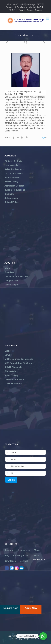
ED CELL (13, 10)
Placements (24, 550)
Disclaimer (10, 194)
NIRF (22, 4)
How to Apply (11, 165)
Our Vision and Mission (16, 276)
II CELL (40, 7)
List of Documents (14, 173)
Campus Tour (11, 281)
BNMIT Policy (11, 182)
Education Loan (12, 178)
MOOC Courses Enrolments (19, 359)
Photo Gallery (11, 371)
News (7, 355)
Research (9, 550)
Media (32, 7)
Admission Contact (14, 186)
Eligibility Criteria (13, 161)
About (8, 268)
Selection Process (14, 169)
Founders (9, 272)
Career (30, 10)
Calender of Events (14, 380)
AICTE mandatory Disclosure (19, 363)
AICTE (40, 4)
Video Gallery (11, 375)
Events (8, 351)
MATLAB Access (13, 384)
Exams (22, 10)
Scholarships (11, 198)
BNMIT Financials (13, 367)
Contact (39, 10)
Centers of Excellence (16, 7)
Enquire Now (11, 608)
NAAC (15, 4)
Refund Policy (12, 202)
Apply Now (31, 608)
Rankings (31, 4)
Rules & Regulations (15, 190)
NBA (9, 4)
